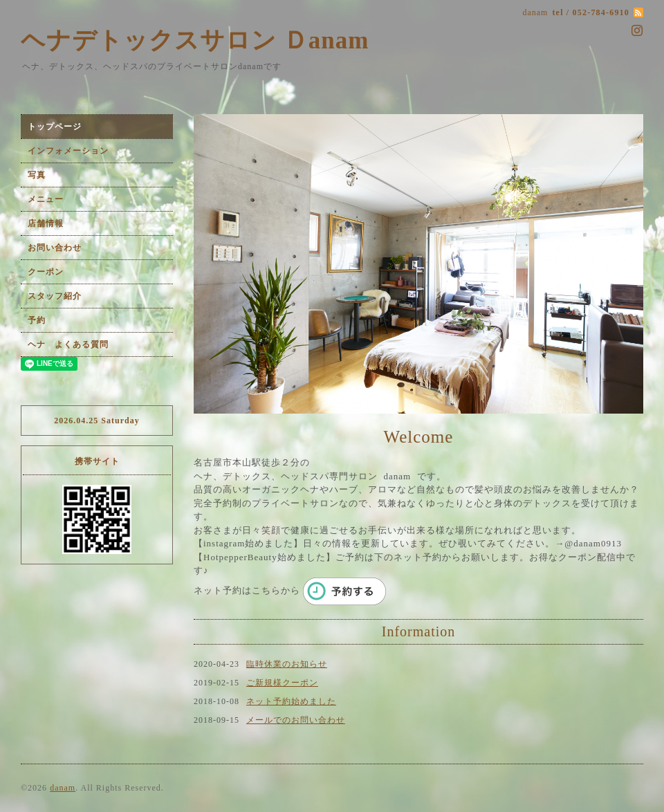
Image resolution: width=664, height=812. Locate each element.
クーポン (46, 272)
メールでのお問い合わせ (296, 720)
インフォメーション (68, 151)
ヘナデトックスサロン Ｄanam (195, 40)
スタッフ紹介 (55, 296)
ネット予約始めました (291, 701)
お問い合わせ (55, 248)
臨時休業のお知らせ (287, 664)
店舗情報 (46, 223)
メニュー (46, 199)
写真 (37, 175)
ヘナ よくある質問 (68, 344)
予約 (37, 320)
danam (63, 788)
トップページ (55, 127)
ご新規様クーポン (282, 683)
